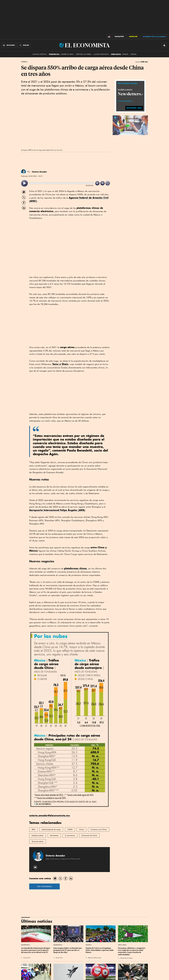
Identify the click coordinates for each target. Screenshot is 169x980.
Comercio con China (99, 829)
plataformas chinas (75, 568)
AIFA (33, 829)
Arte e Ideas (122, 945)
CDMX (70, 829)
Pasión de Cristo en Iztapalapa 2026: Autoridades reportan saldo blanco (100, 950)
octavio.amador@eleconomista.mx (50, 815)
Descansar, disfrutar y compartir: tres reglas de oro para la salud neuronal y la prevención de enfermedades (132, 951)
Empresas (24, 62)
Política (89, 945)
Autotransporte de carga (51, 829)
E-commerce (70, 835)
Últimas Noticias (39, 54)
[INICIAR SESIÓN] (164, 45)
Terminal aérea (38, 841)
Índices (125, 54)
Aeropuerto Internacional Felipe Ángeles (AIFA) (57, 510)
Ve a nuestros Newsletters (125, 101)
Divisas (134, 54)
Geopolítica (26, 945)
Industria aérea (38, 835)
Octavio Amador (39, 172)
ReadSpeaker (90, 185)
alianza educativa (101, 54)
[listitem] (24, 183)
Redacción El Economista (95, 958)
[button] (130, 125)
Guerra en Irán (67, 54)
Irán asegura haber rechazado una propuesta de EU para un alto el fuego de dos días (68, 950)
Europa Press (27, 958)
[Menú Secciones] (9, 45)
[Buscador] (24, 45)
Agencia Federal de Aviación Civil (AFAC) (69, 199)
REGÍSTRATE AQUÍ (134, 108)
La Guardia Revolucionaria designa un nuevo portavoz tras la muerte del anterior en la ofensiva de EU (36, 950)
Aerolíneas (54, 835)
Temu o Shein (60, 364)
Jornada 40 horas (84, 54)
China (81, 829)
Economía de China (89, 835)
